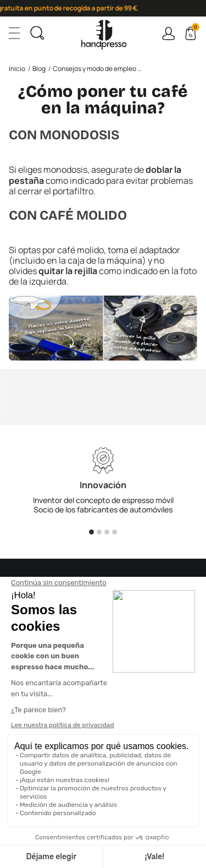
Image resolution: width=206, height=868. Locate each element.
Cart (194, 29)
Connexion (168, 33)
